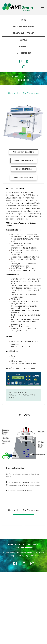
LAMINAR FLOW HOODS (24, 161)
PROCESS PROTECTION (23, 178)
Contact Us (20, 583)
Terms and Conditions (24, 586)
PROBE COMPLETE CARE (23, 33)
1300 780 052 (24, 53)
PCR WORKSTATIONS (23, 169)
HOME (24, 20)
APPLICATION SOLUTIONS (24, 152)
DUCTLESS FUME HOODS (23, 27)
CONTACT (23, 46)
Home (11, 583)
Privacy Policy (32, 583)
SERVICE (23, 40)
